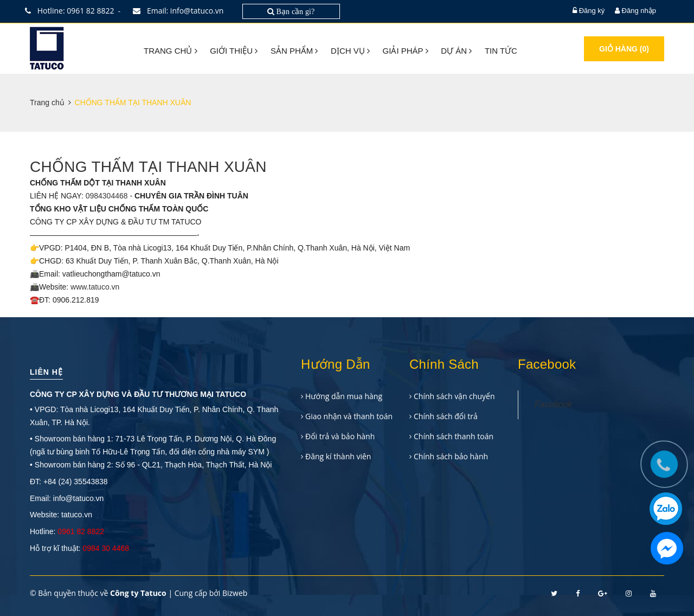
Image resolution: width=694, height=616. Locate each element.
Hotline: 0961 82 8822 (72, 11)
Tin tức (501, 51)
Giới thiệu (234, 51)
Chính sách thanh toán (454, 436)
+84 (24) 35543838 (76, 482)
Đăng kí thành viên (338, 456)
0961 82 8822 (81, 531)
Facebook (553, 404)
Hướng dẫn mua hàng (344, 396)
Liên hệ (46, 372)
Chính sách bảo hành (451, 456)
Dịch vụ (350, 51)
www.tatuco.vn (95, 287)
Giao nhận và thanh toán (349, 416)
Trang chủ (171, 51)
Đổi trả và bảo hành (340, 436)
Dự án (456, 51)
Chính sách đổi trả (446, 416)
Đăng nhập (639, 11)
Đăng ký (592, 11)
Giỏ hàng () (624, 49)
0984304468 (107, 196)
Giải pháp (406, 51)
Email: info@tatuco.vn (181, 11)
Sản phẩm (294, 51)
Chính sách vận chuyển (454, 396)
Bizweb (235, 593)
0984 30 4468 (106, 548)
